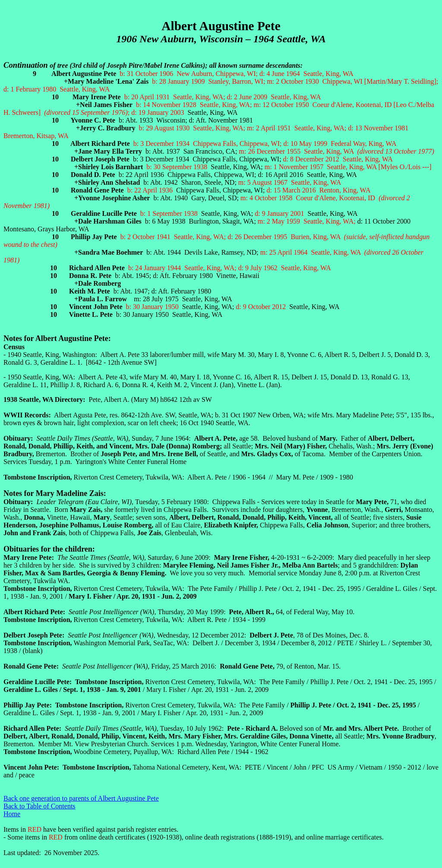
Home (12, 814)
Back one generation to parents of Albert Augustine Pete (81, 798)
